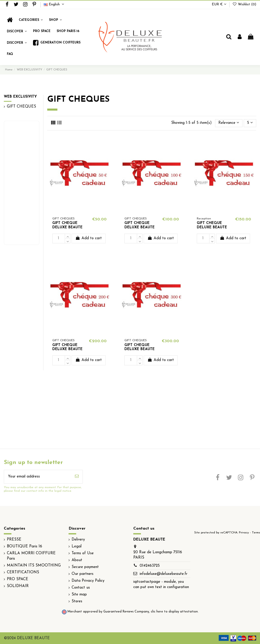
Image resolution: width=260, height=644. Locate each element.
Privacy (244, 533)
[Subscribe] (77, 477)
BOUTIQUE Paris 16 (25, 546)
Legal (77, 546)
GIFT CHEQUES (21, 107)
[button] (55, 20)
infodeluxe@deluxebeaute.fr (164, 574)
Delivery (78, 540)
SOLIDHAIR (18, 586)
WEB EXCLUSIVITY (20, 97)
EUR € (219, 4)
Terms (256, 533)
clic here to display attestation (174, 612)
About (77, 560)
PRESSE (14, 540)
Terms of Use (83, 553)
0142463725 (150, 566)
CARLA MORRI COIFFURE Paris (31, 556)
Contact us (81, 588)
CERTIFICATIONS (23, 572)
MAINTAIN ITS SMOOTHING (34, 566)
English (54, 4)
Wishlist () (244, 4)
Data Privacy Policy (88, 581)
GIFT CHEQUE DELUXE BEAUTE (67, 225)
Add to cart (89, 238)
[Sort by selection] (229, 123)
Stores (77, 601)
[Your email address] (38, 477)
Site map (79, 595)
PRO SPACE (18, 579)
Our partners (83, 574)
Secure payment (85, 567)
